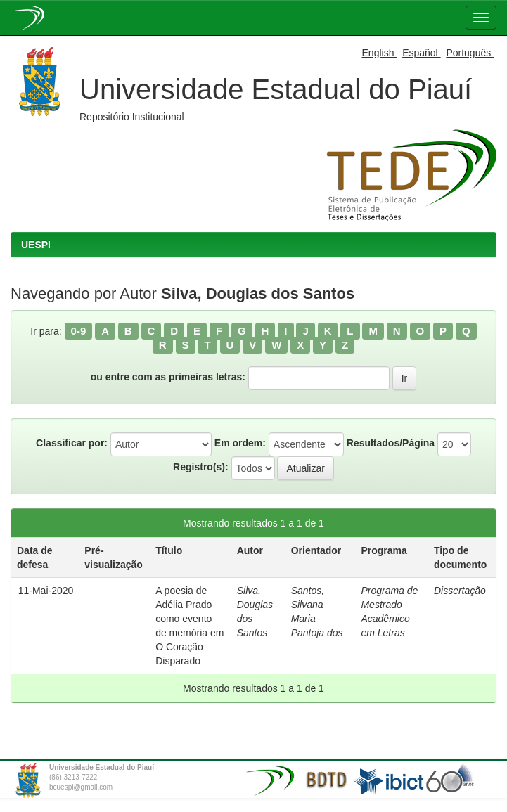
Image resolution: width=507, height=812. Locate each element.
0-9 (79, 331)
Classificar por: (72, 443)
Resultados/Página (391, 443)
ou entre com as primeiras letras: (168, 377)
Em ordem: (240, 443)
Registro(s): (201, 467)
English (380, 53)
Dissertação (460, 591)
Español (421, 53)
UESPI (36, 245)
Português (470, 53)
